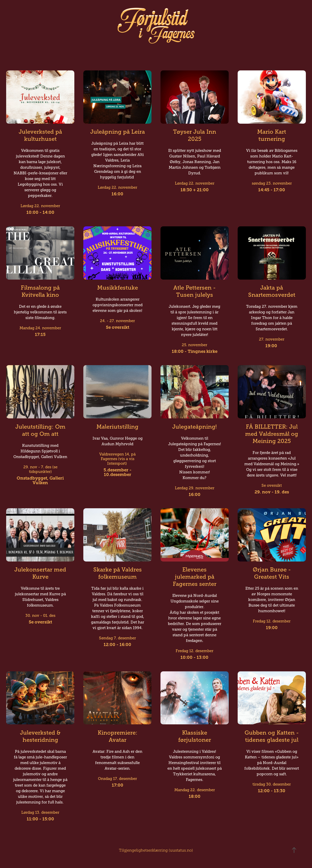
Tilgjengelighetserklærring (143, 850)
